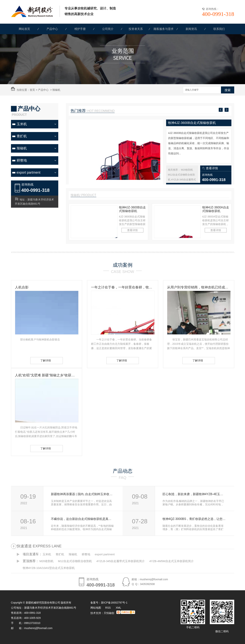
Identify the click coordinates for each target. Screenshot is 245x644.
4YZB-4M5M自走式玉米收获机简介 (171, 561)
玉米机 (22, 124)
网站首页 (24, 29)
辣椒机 (56, 90)
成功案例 (123, 265)
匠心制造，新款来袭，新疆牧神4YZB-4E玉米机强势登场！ (194, 494)
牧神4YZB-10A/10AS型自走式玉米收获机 (49, 568)
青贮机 (22, 136)
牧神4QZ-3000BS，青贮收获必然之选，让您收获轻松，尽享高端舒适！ (194, 519)
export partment (29, 172)
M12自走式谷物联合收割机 (75, 561)
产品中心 (52, 29)
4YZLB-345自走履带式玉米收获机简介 (121, 561)
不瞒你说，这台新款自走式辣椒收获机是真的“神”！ (83, 519)
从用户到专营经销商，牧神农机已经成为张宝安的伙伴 (199, 287)
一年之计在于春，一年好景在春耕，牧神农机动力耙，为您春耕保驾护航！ (123, 287)
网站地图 (96, 608)
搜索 (228, 90)
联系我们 (219, 29)
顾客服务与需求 (164, 29)
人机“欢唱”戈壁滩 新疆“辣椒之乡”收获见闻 (47, 375)
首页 (32, 90)
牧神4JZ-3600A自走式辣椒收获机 (216, 209)
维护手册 (80, 29)
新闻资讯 (191, 29)
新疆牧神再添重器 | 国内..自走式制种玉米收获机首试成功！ (83, 494)
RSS (108, 608)
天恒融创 (109, 613)
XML (119, 608)
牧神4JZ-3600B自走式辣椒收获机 (192, 123)
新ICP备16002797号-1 (114, 603)
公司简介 (108, 29)
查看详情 (212, 168)
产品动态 (123, 471)
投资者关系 (136, 29)
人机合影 (22, 287)
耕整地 (22, 160)
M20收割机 (187, 170)
